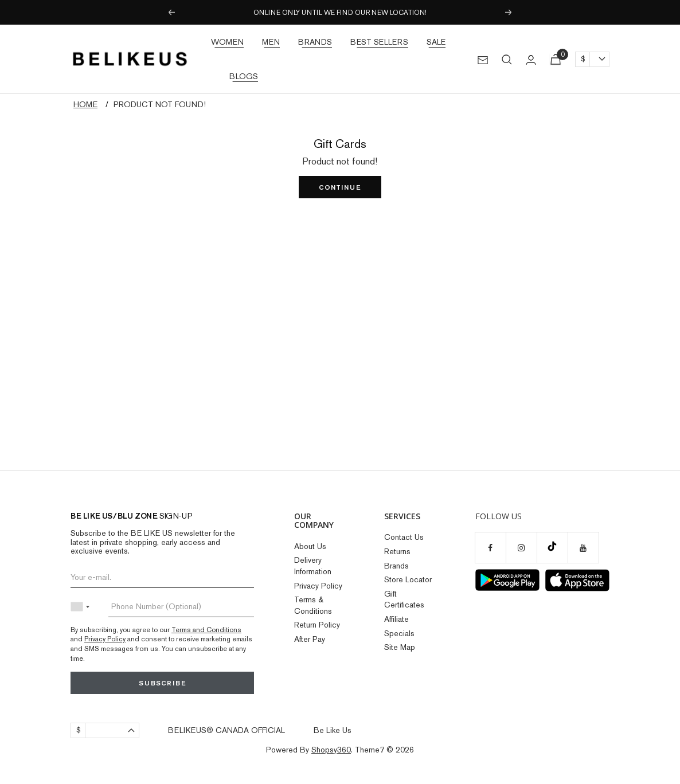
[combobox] (83, 607)
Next (509, 13)
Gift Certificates (404, 599)
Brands (315, 42)
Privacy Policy (105, 639)
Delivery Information (313, 566)
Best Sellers (379, 42)
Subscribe (163, 683)
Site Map (400, 647)
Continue (340, 187)
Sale (436, 42)
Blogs (244, 76)
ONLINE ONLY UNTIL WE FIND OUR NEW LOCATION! (340, 13)
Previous (171, 13)
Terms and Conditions (206, 630)
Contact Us (404, 537)
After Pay (310, 639)
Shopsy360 (331, 750)
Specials (399, 633)
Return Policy (317, 625)
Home (85, 104)
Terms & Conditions (313, 605)
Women (227, 42)
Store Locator (408, 579)
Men (271, 42)
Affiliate (396, 619)
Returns (397, 551)
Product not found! (160, 104)
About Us (310, 546)
